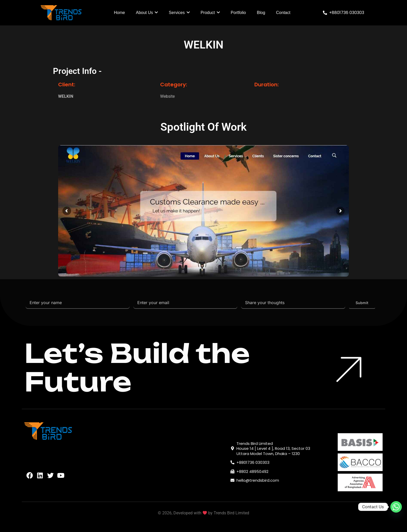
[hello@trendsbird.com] (232, 480)
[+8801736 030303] (325, 13)
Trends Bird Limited (231, 513)
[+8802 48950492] (232, 471)
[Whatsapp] (396, 507)
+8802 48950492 (252, 471)
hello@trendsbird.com (258, 480)
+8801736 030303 (347, 13)
